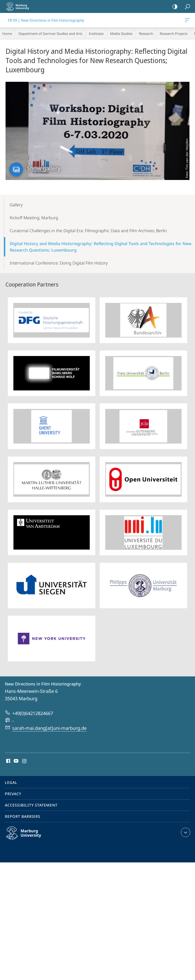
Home (7, 33)
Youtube (16, 761)
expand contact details (185, 832)
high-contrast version (173, 7)
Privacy (13, 794)
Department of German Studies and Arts (50, 33)
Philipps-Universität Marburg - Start (20, 6)
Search (186, 7)
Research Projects (174, 33)
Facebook (8, 761)
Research (146, 33)
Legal (11, 782)
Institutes (96, 33)
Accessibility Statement (31, 805)
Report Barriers (23, 816)
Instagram (25, 761)
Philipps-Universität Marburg (29, 837)
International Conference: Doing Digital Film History (59, 263)
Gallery (16, 205)
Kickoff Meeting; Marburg (34, 218)
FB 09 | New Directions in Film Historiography (187, 21)
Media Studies (121, 33)
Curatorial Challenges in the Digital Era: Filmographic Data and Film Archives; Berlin (88, 231)
